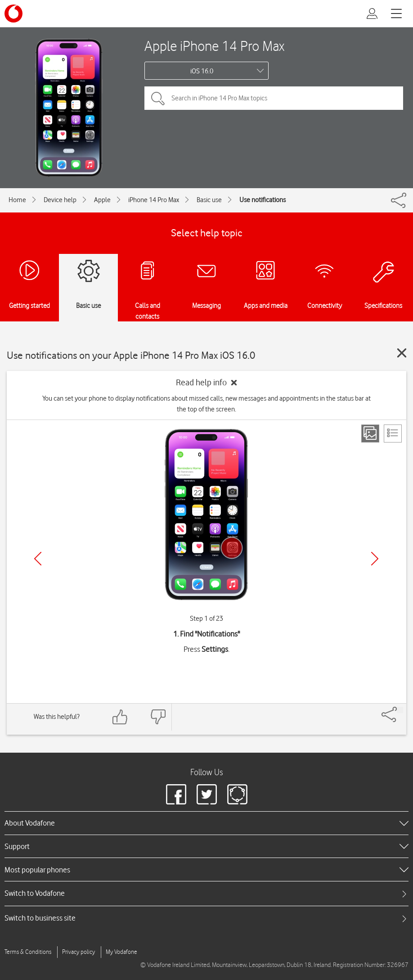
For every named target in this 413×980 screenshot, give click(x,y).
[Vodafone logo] (13, 14)
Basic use (209, 200)
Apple (102, 200)
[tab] (206, 893)
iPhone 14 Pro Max (154, 200)
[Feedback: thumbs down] (158, 717)
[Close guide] (402, 353)
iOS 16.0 (202, 71)
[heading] (206, 823)
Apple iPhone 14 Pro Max (214, 46)
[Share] (400, 710)
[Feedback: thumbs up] (120, 717)
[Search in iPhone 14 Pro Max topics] (274, 98)
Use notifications (263, 200)
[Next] (375, 559)
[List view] (393, 434)
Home (17, 200)
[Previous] (38, 559)
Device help (60, 200)
